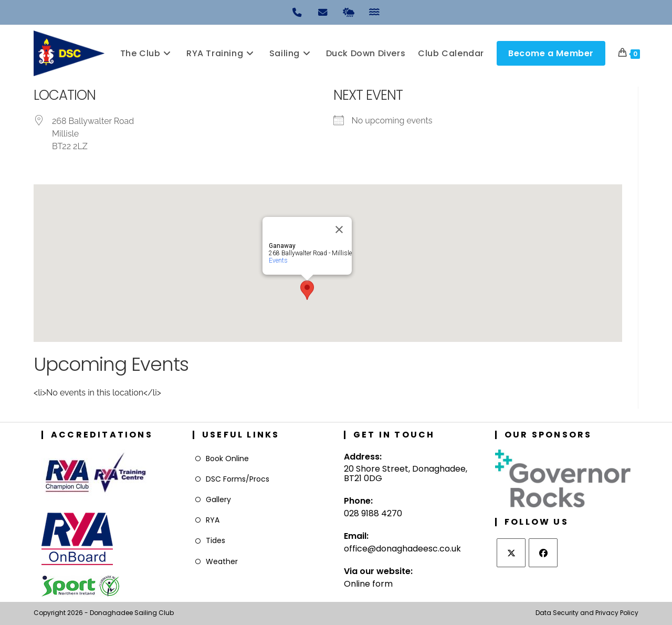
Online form (368, 584)
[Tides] (374, 12)
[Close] (339, 230)
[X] (511, 553)
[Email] (323, 12)
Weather (222, 561)
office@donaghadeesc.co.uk (402, 549)
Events (278, 261)
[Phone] (298, 12)
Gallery (218, 499)
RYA (213, 520)
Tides (216, 540)
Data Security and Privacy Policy (587, 613)
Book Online (227, 459)
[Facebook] (543, 553)
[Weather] (349, 12)
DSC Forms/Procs (238, 479)
